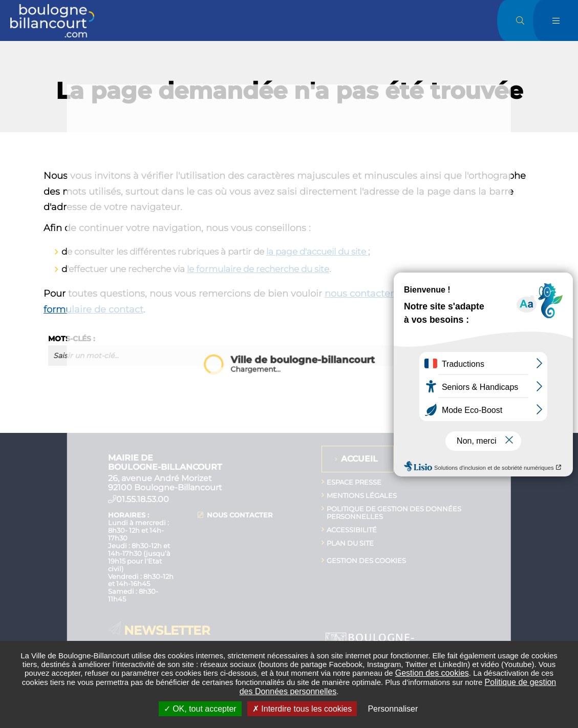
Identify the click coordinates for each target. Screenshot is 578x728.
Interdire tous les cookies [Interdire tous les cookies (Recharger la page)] (302, 709)
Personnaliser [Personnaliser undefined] (393, 709)
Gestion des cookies (432, 673)
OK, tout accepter (200, 709)
